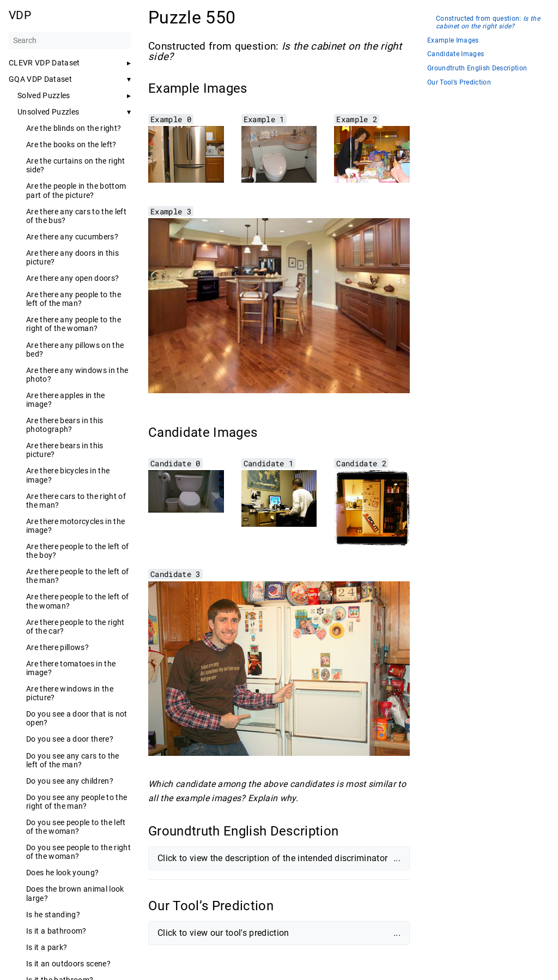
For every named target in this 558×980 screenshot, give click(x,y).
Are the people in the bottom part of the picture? (76, 190)
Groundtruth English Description (477, 68)
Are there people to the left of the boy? (77, 551)
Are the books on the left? (71, 145)
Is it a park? (47, 947)
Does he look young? (62, 873)
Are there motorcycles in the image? (75, 526)
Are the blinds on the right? (74, 128)
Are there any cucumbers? (72, 237)
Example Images (453, 41)
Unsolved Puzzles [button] (48, 112)
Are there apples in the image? (66, 400)
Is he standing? (53, 915)
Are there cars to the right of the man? (76, 501)
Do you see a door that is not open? (77, 718)
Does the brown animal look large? (75, 893)
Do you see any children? (70, 781)
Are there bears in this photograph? (65, 425)
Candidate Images (456, 54)
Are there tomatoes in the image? (71, 668)
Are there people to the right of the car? (75, 627)
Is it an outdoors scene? (68, 964)
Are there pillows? (57, 647)
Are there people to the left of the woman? (77, 601)
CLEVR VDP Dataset (44, 63)
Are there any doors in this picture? (72, 257)
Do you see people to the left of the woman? (76, 827)
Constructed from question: (488, 23)
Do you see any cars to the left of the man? (73, 760)
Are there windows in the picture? (70, 693)
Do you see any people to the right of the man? (77, 802)
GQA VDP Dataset (40, 79)
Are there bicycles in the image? (68, 475)
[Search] (70, 40)
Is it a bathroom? (56, 931)
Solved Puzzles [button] (44, 95)
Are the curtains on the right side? (76, 165)
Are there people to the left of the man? (77, 576)
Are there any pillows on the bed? (75, 350)
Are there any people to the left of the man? (74, 299)
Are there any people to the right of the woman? (74, 324)
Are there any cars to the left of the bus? (76, 216)
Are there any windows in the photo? (77, 375)
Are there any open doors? (72, 278)
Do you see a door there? (70, 739)
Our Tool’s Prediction (459, 83)
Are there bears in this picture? (65, 450)
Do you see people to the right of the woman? (78, 852)
